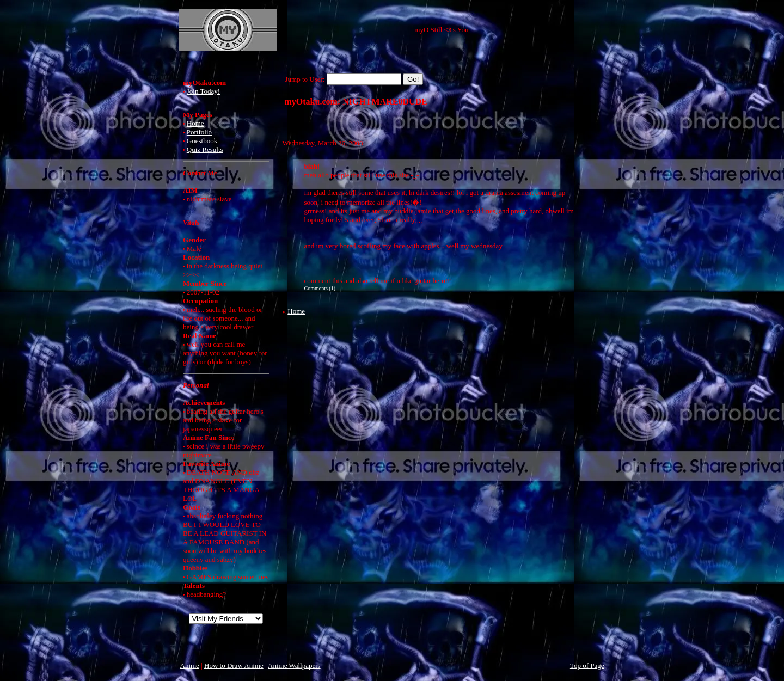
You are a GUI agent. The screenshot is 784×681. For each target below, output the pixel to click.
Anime (190, 665)
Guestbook (202, 141)
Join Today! (203, 91)
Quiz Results (205, 149)
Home (195, 123)
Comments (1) (320, 288)
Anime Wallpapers (294, 665)
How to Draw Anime (234, 665)
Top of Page (587, 665)
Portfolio (199, 132)
